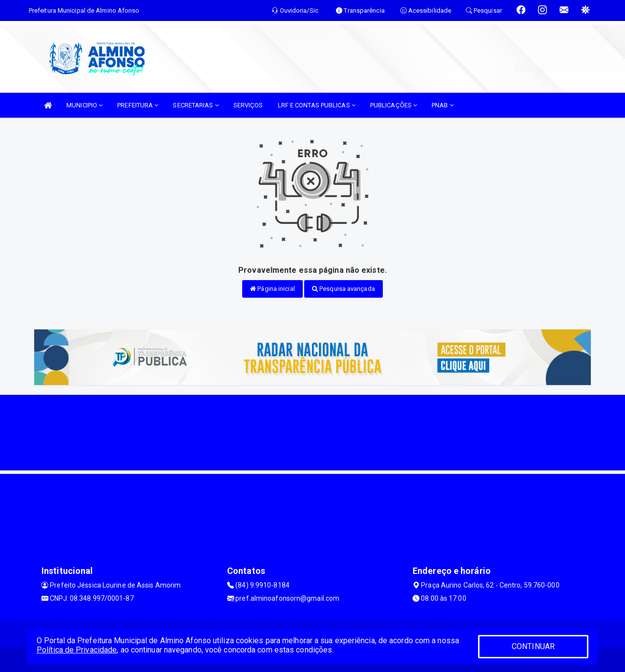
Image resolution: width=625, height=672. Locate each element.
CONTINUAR (533, 646)
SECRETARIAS (196, 105)
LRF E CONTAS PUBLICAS (317, 105)
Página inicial (272, 289)
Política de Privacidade (77, 650)
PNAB (443, 105)
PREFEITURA (138, 105)
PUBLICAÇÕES (394, 105)
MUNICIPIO (84, 105)
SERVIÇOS (248, 105)
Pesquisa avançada (344, 289)
